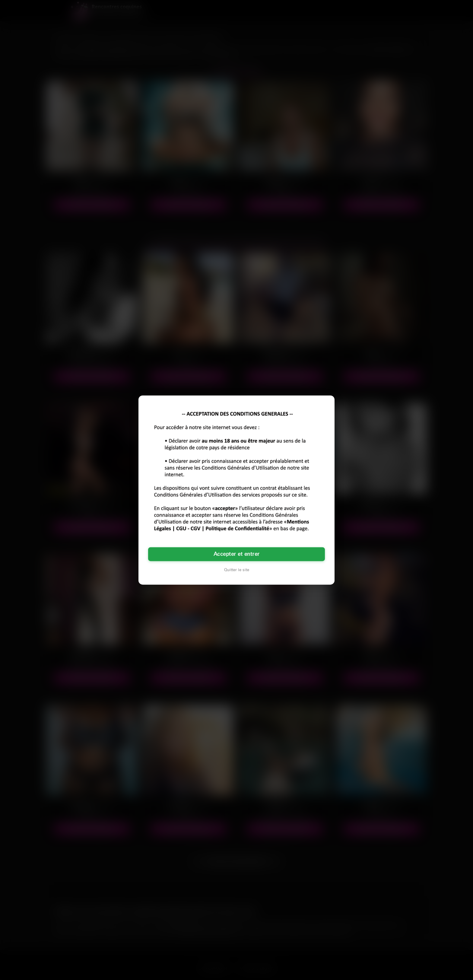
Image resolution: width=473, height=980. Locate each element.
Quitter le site (237, 570)
